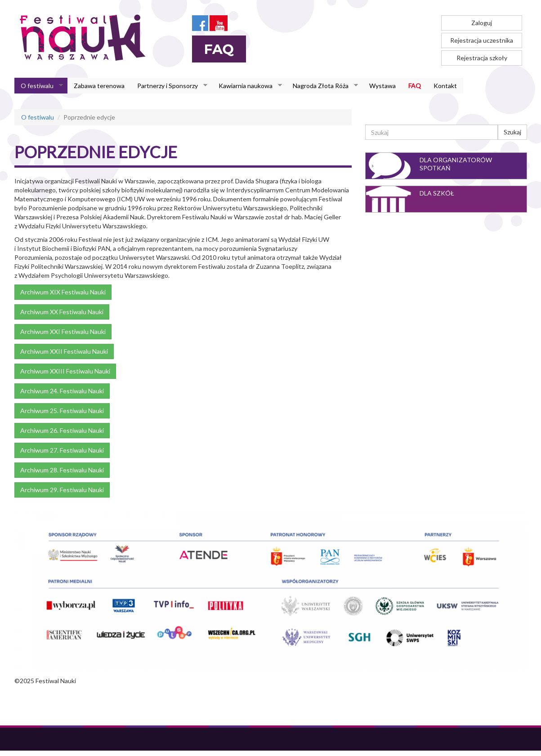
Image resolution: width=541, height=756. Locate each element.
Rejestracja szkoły (482, 58)
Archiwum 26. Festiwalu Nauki (62, 430)
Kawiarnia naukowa (247, 86)
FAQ (415, 86)
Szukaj (512, 132)
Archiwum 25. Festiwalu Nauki (62, 411)
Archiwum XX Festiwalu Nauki (62, 312)
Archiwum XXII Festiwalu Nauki (64, 351)
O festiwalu (39, 86)
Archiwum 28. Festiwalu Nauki (62, 470)
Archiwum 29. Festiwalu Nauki (62, 490)
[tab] (446, 166)
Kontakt (445, 86)
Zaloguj (482, 23)
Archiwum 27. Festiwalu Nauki (62, 450)
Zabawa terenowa (99, 86)
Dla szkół (437, 193)
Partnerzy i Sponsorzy (169, 86)
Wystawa (382, 86)
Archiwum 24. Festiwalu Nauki (62, 391)
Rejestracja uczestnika (482, 40)
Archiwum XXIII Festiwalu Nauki (65, 371)
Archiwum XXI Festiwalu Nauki (63, 331)
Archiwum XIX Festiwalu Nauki (63, 292)
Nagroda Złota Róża (322, 86)
